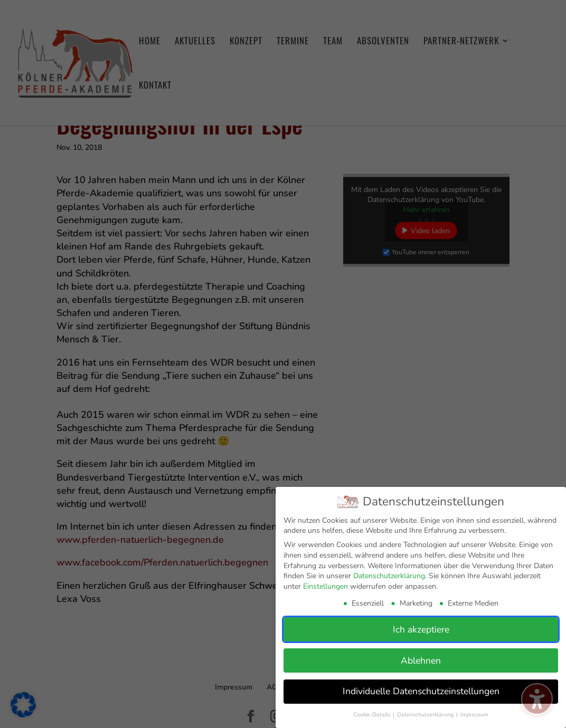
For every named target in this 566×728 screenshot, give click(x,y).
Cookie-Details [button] (372, 715)
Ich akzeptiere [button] (421, 629)
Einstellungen (326, 586)
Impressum (474, 715)
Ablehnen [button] (421, 660)
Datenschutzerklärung (389, 576)
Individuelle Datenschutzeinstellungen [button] (421, 691)
